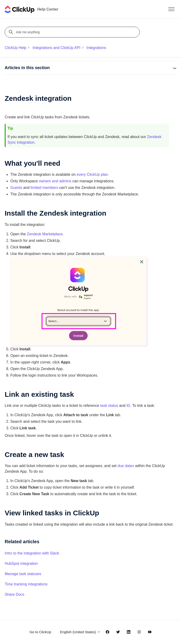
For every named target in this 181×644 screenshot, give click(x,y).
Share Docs (15, 594)
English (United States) (80, 632)
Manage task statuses (23, 574)
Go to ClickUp (40, 632)
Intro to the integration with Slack (32, 553)
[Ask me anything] (73, 32)
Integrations (96, 48)
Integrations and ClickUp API (57, 48)
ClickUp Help (15, 48)
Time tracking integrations (26, 584)
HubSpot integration (21, 563)
